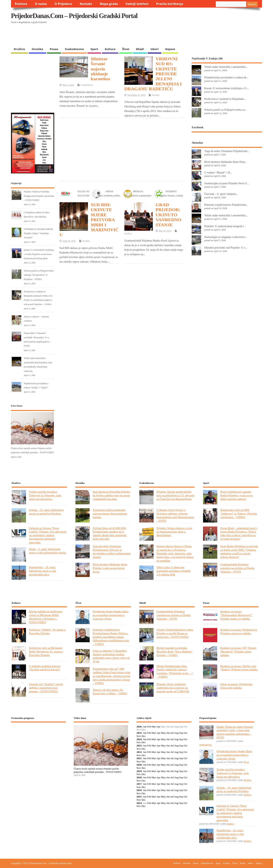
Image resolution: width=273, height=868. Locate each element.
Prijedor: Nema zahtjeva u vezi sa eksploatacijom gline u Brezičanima (174, 532)
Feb (149, 727)
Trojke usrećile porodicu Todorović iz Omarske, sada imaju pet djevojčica (45, 495)
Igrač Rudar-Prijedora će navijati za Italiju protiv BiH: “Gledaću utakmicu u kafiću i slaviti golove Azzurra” (239, 552)
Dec (144, 736)
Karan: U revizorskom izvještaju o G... (226, 88)
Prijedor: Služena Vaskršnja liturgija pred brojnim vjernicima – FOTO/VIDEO (39, 196)
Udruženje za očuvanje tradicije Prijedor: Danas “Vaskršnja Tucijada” (38, 233)
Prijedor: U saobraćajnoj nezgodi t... (225, 226)
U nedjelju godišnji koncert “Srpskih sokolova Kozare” (45, 668)
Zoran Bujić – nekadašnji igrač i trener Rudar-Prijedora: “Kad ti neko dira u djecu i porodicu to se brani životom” (239, 534)
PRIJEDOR (38, 739)
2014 (139, 803)
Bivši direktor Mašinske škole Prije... (226, 162)
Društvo (20, 49)
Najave (170, 49)
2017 (139, 784)
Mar (154, 727)
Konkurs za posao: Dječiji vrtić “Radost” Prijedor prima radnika (239, 668)
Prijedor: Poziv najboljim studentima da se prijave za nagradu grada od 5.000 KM (173, 688)
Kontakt (86, 4)
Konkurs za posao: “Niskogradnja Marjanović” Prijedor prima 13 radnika (236, 615)
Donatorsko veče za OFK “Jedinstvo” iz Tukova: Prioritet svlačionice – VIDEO (239, 513)
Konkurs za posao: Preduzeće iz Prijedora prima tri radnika (239, 631)
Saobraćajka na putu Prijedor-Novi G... (227, 183)
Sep (181, 733)
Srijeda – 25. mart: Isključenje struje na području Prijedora (46, 512)
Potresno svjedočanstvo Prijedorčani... (226, 205)
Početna (21, 4)
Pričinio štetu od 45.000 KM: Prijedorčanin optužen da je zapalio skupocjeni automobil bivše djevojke (110, 534)
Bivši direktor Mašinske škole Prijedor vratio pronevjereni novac (110, 568)
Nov (139, 736)
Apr (158, 727)
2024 (139, 739)
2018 (139, 777)
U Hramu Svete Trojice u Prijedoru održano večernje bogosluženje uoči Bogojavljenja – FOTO (175, 515)
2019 (139, 771)
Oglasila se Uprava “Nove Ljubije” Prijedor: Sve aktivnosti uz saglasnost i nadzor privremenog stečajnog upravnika (48, 535)
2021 (139, 758)
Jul (172, 733)
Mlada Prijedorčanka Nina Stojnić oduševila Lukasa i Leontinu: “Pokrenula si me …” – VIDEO (175, 671)
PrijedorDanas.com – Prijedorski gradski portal (74, 16)
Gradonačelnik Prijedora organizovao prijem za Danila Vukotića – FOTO (237, 568)
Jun (168, 733)
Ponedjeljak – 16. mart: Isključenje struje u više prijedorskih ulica (43, 571)
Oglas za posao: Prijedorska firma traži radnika (236, 686)
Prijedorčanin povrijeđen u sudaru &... (226, 77)
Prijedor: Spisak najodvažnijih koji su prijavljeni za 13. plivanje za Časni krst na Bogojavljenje (176, 495)
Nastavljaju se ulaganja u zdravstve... (226, 237)
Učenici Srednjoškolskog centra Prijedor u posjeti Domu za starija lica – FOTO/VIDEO (175, 633)
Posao (54, 49)
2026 (139, 727)
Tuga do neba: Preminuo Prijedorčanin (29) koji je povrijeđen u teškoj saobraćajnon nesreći (112, 552)
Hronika (37, 49)
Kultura (110, 49)
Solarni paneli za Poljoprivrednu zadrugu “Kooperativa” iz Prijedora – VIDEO (39, 275)
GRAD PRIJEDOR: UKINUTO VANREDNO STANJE (169, 215)
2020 (139, 765)
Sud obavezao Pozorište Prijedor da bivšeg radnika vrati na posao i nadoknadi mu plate (111, 495)
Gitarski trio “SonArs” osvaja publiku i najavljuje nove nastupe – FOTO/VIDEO (46, 688)
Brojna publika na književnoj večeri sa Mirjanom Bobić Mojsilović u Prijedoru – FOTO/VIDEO (46, 617)
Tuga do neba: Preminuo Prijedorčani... (227, 151)
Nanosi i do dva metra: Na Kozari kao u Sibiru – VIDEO (110, 692)
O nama (41, 4)
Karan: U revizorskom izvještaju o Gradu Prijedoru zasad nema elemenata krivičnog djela (39, 254)
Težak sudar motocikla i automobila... (226, 67)
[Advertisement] (188, 35)
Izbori (155, 49)
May (163, 733)
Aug (176, 733)
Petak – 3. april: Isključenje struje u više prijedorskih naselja (48, 551)
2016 (139, 790)
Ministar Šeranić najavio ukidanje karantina (100, 69)
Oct (185, 733)
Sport (94, 49)
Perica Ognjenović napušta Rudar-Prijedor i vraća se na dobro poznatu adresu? (236, 495)
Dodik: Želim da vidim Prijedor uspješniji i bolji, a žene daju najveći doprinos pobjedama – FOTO (235, 732)
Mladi (140, 49)
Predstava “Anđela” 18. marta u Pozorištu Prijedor (47, 631)
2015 (139, 797)
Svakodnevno (74, 49)
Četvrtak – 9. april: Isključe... (221, 194)
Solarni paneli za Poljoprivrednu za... (226, 110)
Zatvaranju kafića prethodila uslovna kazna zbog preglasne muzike (110, 513)
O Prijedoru (63, 4)
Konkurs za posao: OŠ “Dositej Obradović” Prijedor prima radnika (238, 651)
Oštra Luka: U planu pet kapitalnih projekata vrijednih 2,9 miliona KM (174, 571)
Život (126, 49)
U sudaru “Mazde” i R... (218, 172)
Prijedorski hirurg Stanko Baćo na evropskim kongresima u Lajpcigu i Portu (111, 615)
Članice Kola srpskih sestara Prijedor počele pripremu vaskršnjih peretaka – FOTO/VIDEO (98, 770)
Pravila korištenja (170, 4)
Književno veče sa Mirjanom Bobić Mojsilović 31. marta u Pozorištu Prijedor (46, 651)
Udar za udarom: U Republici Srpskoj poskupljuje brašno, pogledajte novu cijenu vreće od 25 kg (111, 656)
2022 (139, 752)
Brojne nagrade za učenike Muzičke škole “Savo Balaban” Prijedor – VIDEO (175, 651)
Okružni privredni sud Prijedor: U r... (226, 247)
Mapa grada (109, 4)
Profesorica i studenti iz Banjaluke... (225, 99)
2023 (139, 746)
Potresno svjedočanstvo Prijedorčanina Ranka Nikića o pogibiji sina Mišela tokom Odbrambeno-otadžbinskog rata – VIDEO (111, 637)
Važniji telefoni (137, 4)
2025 (139, 733)
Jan (145, 727)
